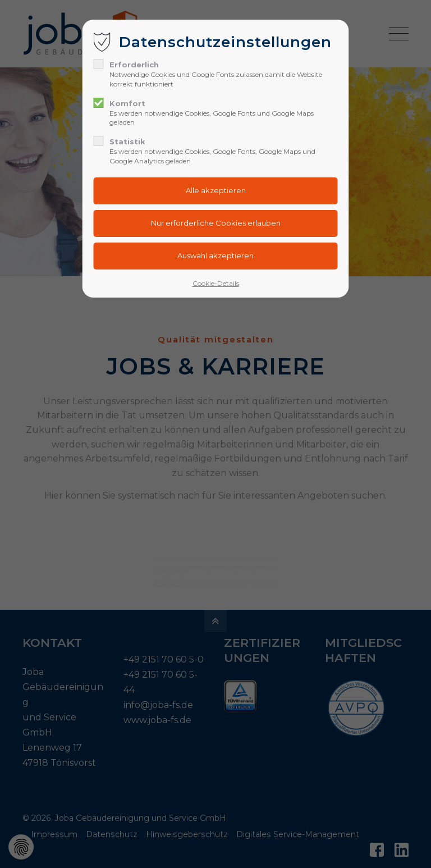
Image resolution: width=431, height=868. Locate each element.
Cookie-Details (216, 283)
